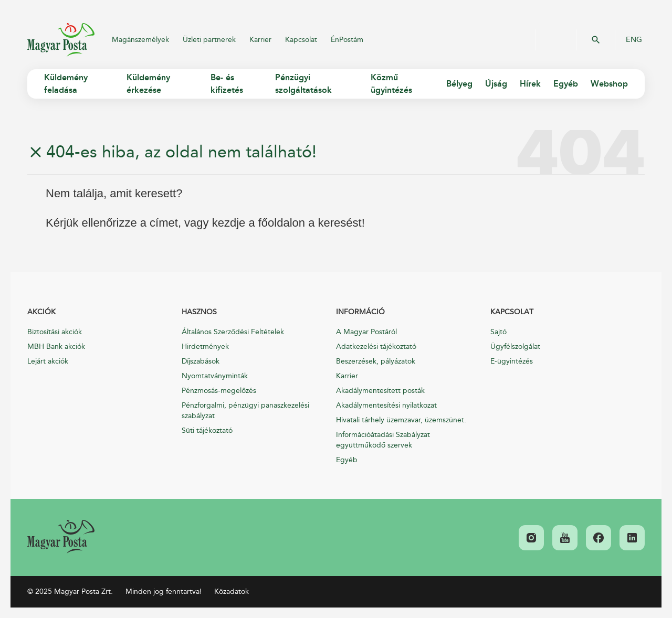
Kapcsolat (301, 40)
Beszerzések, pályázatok (376, 361)
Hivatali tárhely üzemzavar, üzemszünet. (401, 420)
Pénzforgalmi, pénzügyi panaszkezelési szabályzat (245, 411)
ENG (634, 40)
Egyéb (347, 460)
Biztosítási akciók (55, 332)
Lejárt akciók (48, 361)
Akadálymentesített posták (380, 391)
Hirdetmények (205, 347)
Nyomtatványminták (215, 376)
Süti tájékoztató (207, 430)
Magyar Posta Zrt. (61, 40)
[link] (61, 537)
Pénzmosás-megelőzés (219, 391)
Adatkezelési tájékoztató (376, 347)
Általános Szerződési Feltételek (233, 332)
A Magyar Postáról (366, 332)
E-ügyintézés (512, 361)
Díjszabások (201, 361)
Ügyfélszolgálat (515, 347)
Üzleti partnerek (209, 40)
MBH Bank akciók (56, 347)
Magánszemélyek (140, 40)
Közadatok (232, 592)
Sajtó (498, 332)
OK (596, 40)
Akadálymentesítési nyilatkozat (386, 405)
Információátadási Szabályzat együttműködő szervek (383, 440)
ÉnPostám (347, 40)
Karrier (260, 40)
